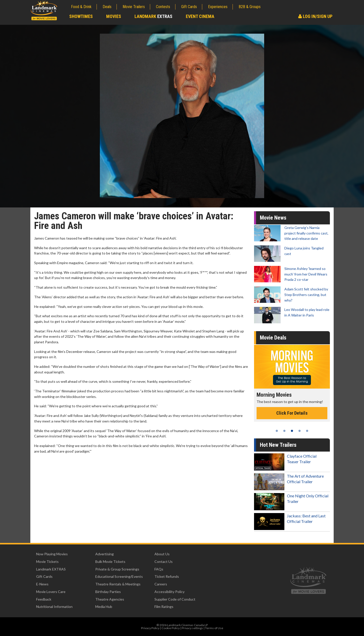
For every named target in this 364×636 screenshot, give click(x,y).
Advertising (105, 554)
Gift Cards (189, 7)
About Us (162, 554)
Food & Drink (81, 7)
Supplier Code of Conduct (175, 599)
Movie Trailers (134, 7)
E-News (42, 584)
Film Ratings (164, 607)
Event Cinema (200, 16)
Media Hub (104, 607)
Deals (107, 7)
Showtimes (81, 16)
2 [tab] (284, 431)
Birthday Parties (108, 592)
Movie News (273, 218)
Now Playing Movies (52, 554)
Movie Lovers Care (51, 592)
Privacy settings (192, 628)
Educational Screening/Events (119, 576)
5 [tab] (307, 431)
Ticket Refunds (167, 576)
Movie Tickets (47, 561)
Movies (114, 16)
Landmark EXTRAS (51, 569)
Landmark (153, 16)
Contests (163, 7)
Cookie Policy (171, 628)
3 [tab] (292, 431)
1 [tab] (277, 431)
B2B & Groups (250, 7)
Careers (161, 584)
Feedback (44, 599)
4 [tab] (300, 431)
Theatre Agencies (110, 599)
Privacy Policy (150, 628)
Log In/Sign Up (315, 16)
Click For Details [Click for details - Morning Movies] (292, 413)
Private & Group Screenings (117, 569)
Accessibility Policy (169, 592)
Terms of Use (214, 628)
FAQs (159, 569)
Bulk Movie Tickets (110, 561)
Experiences (218, 7)
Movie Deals (273, 338)
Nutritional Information (54, 607)
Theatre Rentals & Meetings (118, 584)
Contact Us (164, 561)
